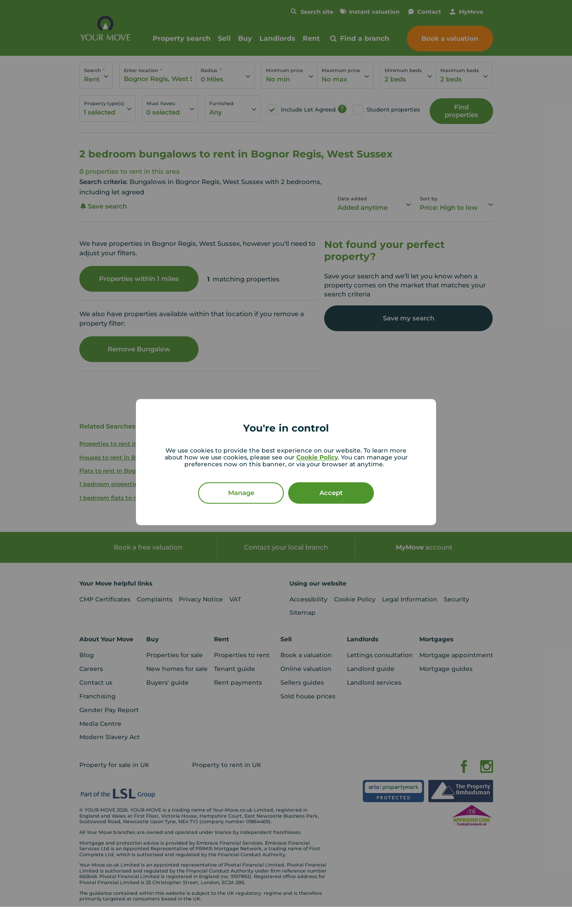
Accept (331, 493)
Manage (241, 493)
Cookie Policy (317, 457)
